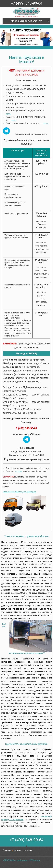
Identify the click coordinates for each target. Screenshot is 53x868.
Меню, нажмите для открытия (26, 21)
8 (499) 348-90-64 (26, 428)
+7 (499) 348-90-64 (26, 3)
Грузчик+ (15, 17)
